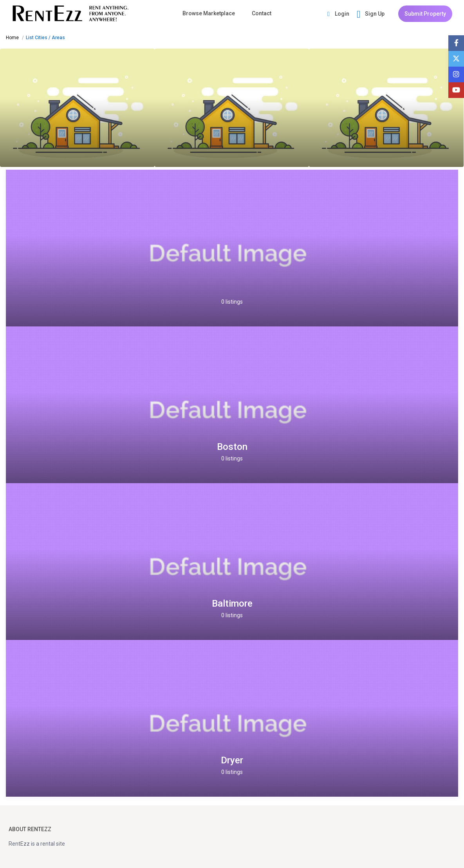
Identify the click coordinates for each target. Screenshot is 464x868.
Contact (262, 13)
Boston (232, 447)
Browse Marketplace (209, 13)
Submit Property (425, 14)
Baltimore (232, 603)
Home (12, 38)
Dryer (232, 760)
